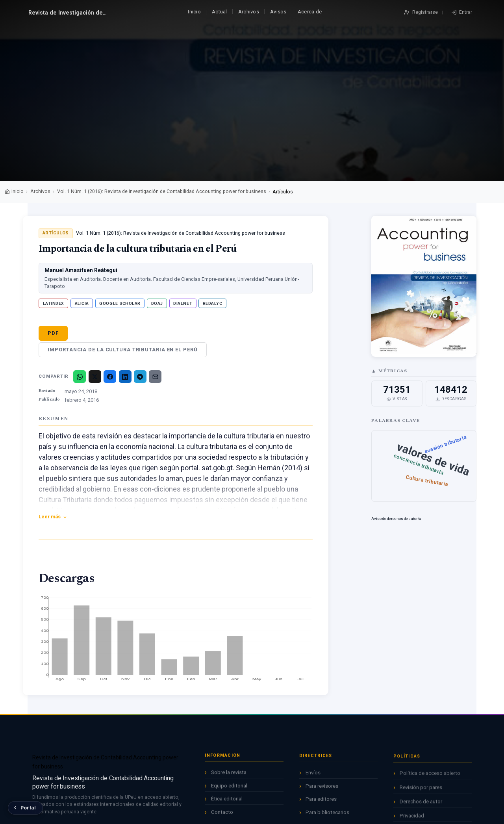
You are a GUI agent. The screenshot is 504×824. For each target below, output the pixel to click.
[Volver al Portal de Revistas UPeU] (25, 808)
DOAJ (157, 303)
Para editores (321, 803)
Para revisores (322, 789)
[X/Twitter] (95, 377)
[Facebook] (110, 377)
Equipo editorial (229, 788)
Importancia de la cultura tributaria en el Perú (122, 350)
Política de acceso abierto (430, 778)
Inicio (194, 12)
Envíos (313, 776)
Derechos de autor (421, 806)
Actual (220, 12)
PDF (53, 333)
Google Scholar (120, 303)
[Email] (155, 377)
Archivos (249, 12)
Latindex (54, 303)
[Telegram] (140, 377)
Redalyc (213, 303)
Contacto (222, 814)
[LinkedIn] (125, 377)
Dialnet (183, 303)
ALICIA (82, 303)
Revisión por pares (421, 792)
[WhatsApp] (80, 377)
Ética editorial (227, 801)
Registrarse (424, 12)
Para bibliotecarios (327, 816)
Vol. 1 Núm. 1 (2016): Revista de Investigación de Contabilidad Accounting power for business (162, 191)
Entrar (465, 12)
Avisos (278, 12)
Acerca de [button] (310, 12)
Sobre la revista (229, 775)
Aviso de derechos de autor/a (396, 519)
